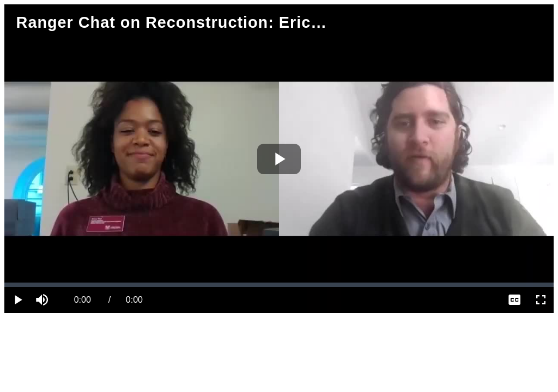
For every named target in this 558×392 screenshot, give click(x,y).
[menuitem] (514, 300)
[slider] (279, 285)
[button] (44, 300)
